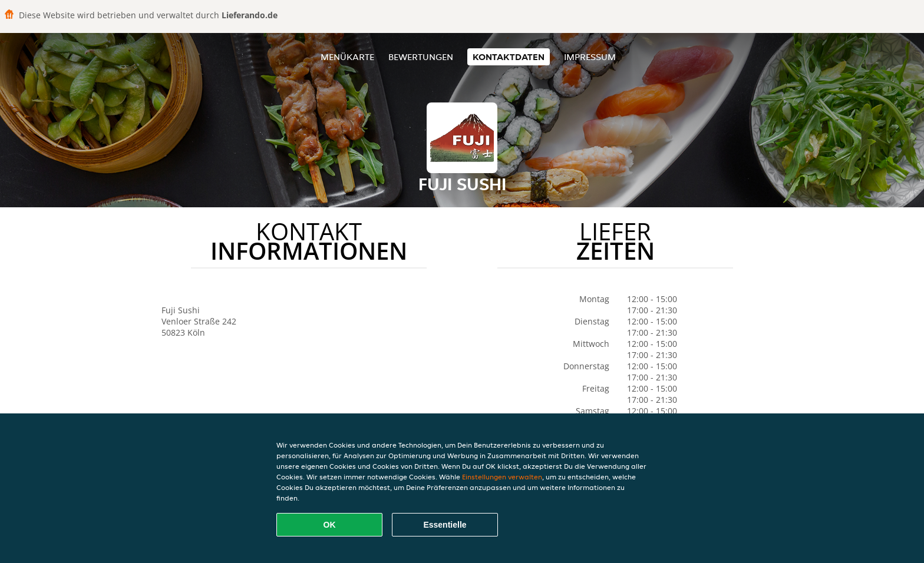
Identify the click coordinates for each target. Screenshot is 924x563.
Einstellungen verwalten (502, 477)
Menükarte (347, 57)
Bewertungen (421, 57)
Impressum (590, 57)
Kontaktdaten (509, 57)
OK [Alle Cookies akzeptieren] (330, 525)
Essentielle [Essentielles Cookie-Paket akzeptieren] (445, 525)
